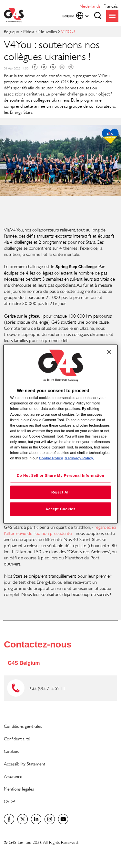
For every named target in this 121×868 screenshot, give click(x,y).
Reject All (60, 492)
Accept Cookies (60, 509)
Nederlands (90, 6)
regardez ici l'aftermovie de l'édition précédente (60, 530)
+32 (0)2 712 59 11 (47, 688)
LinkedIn (36, 819)
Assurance (13, 776)
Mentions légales (19, 789)
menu (112, 16)
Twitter (53, 67)
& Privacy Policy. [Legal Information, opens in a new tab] (79, 458)
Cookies (11, 751)
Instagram (50, 819)
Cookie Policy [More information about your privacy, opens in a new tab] (51, 458)
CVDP (9, 801)
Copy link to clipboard (71, 67)
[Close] (109, 352)
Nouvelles (48, 31)
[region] (60, 434)
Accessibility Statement (25, 764)
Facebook (35, 67)
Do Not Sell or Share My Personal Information (60, 475)
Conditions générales (23, 726)
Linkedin (44, 67)
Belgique (11, 31)
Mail (62, 67)
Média (29, 31)
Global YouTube (63, 819)
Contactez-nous (38, 644)
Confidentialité (17, 739)
